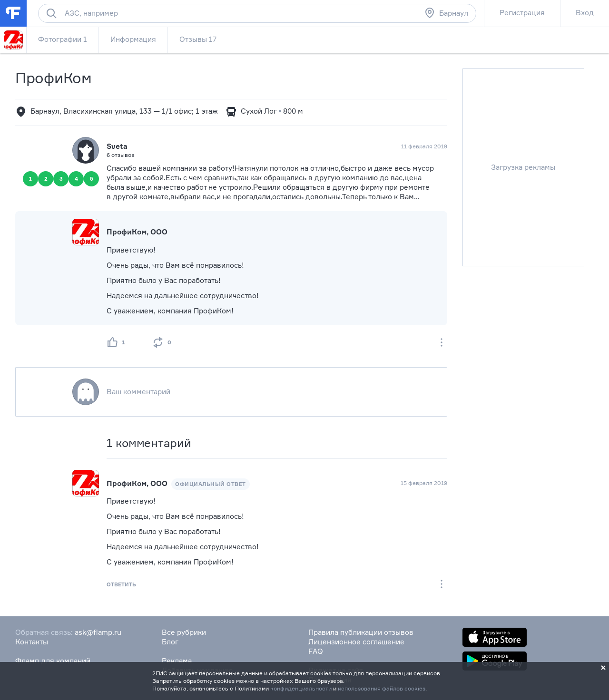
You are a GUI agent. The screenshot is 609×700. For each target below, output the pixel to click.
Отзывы (198, 39)
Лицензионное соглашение (356, 642)
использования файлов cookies (382, 688)
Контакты (32, 642)
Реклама (177, 661)
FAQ (316, 651)
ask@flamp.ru (98, 632)
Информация (133, 39)
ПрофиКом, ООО (137, 232)
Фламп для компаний (53, 661)
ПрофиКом (54, 78)
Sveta (117, 146)
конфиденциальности (301, 688)
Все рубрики (184, 632)
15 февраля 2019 (424, 483)
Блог (170, 642)
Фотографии (63, 39)
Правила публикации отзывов (361, 632)
